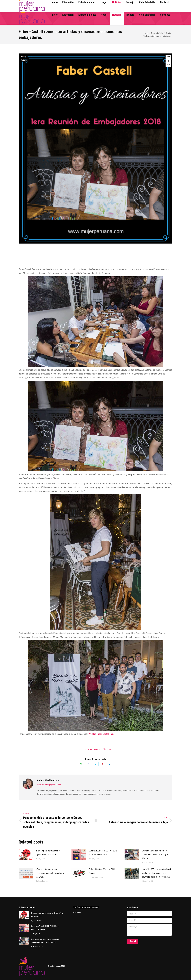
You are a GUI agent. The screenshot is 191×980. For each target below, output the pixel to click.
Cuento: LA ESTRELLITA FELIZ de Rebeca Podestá (103, 853)
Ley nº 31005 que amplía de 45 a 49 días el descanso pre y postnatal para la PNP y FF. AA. (156, 873)
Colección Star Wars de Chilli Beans (102, 871)
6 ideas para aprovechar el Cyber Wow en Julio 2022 (48, 853)
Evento (24, 57)
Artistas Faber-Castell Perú (101, 734)
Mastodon (77, 913)
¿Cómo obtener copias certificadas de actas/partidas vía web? (50, 873)
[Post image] (26, 855)
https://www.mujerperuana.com (49, 785)
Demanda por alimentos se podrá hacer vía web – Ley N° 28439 (155, 855)
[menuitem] (55, 15)
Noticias (24, 60)
